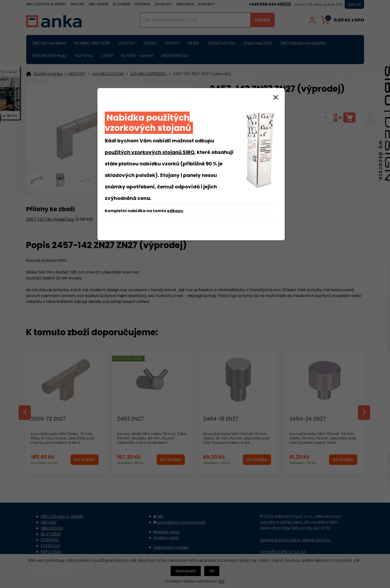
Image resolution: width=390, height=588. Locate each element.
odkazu (175, 211)
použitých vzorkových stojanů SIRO (150, 152)
